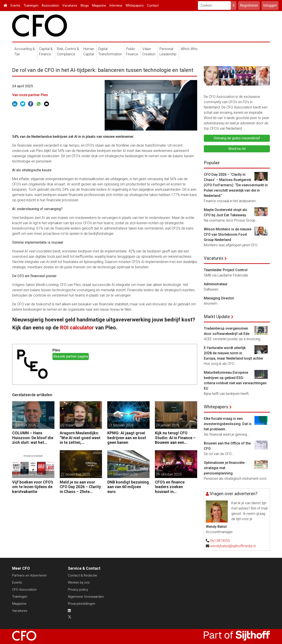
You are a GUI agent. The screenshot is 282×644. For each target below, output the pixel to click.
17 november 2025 (123, 474)
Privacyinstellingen (82, 604)
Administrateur (216, 284)
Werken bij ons (79, 582)
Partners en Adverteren (29, 575)
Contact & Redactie (83, 575)
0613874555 (220, 541)
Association (50, 6)
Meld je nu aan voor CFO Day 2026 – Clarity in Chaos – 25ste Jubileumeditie (80, 487)
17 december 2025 (28, 474)
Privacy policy (78, 590)
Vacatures (70, 6)
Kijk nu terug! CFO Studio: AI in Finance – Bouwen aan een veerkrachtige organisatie (175, 438)
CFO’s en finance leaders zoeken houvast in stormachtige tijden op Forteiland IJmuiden (176, 487)
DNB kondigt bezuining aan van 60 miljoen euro (128, 487)
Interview (116, 6)
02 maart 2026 (72, 425)
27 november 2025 (75, 474)
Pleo (56, 350)
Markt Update (217, 317)
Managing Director (219, 298)
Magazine (99, 6)
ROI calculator (77, 328)
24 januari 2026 (168, 425)
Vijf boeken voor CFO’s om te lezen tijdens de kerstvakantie (33, 487)
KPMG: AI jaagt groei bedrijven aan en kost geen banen (127, 438)
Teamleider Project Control (226, 270)
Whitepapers (135, 6)
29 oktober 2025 (169, 474)
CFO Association (24, 590)
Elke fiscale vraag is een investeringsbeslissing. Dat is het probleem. (228, 424)
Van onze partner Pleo (30, 95)
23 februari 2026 (121, 425)
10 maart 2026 (24, 425)
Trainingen (31, 6)
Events (15, 6)
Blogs (85, 6)
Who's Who (189, 49)
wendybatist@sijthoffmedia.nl (233, 546)
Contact (153, 6)
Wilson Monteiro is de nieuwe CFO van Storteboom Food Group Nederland (228, 234)
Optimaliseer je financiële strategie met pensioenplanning (224, 468)
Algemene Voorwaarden (86, 597)
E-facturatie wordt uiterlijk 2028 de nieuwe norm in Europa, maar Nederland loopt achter (234, 353)
